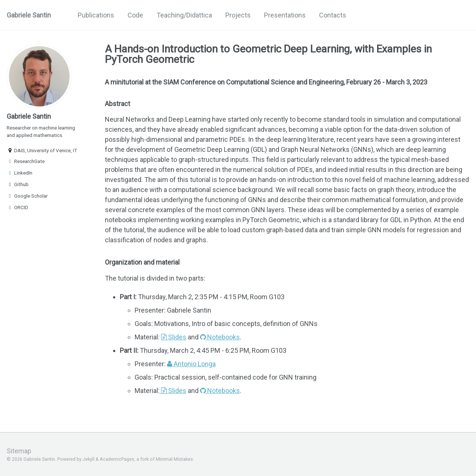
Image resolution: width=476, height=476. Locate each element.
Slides (174, 337)
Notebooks (220, 337)
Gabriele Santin (29, 15)
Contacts (333, 15)
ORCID (17, 207)
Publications (96, 15)
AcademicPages (117, 459)
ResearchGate (26, 161)
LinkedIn (20, 173)
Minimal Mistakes (174, 459)
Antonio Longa (191, 364)
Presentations (285, 15)
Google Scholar (27, 196)
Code (135, 15)
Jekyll (89, 459)
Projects (238, 15)
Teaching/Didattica (184, 15)
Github (18, 184)
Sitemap (19, 451)
